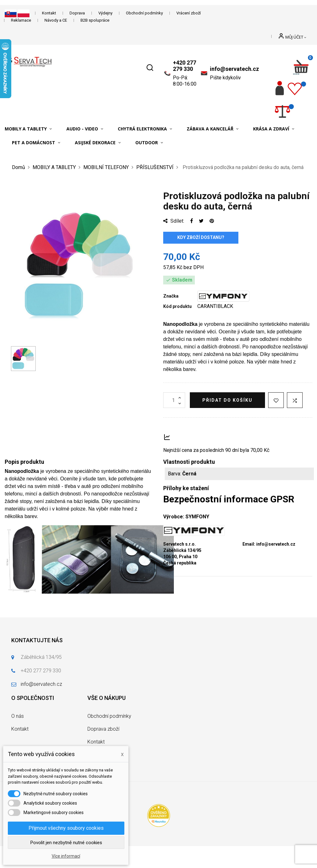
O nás (18, 716)
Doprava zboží (103, 729)
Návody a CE (56, 20)
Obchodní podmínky (144, 13)
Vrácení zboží (189, 13)
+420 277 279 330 (184, 66)
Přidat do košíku (227, 400)
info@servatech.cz (234, 69)
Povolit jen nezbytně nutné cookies (66, 843)
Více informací (66, 856)
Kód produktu (177, 306)
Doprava (77, 13)
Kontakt (49, 13)
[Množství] (174, 400)
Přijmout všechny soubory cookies (66, 828)
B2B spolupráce (95, 20)
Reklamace (21, 20)
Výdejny (105, 13)
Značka (171, 296)
